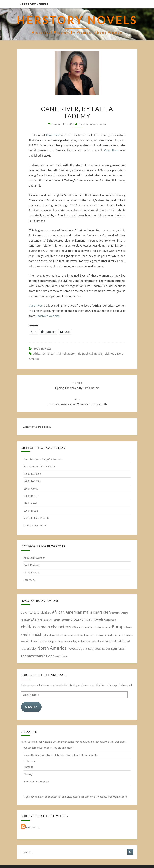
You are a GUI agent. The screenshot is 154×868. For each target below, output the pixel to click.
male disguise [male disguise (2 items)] (51, 641)
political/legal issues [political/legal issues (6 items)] (96, 649)
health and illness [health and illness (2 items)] (55, 635)
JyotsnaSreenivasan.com (38, 748)
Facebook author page (36, 781)
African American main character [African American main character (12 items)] (81, 612)
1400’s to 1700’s (32, 481)
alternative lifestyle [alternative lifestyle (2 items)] (119, 613)
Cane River (53, 135)
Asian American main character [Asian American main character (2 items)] (55, 620)
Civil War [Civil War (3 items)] (74, 627)
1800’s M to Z (31, 496)
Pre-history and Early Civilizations (43, 459)
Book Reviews (42, 349)
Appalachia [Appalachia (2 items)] (26, 620)
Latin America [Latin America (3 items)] (103, 635)
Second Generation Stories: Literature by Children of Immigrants (61, 755)
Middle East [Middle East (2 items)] (63, 641)
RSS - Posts (30, 827)
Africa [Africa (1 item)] (49, 613)
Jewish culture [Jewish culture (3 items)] (86, 635)
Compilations (31, 572)
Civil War (110, 354)
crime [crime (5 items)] (83, 627)
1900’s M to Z (31, 511)
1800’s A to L (31, 489)
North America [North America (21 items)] (52, 648)
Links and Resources (35, 525)
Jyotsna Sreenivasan (92, 124)
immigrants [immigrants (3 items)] (70, 635)
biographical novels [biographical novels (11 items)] (87, 619)
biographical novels (90, 354)
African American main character (54, 354)
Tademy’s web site (48, 316)
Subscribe (31, 707)
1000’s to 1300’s (32, 474)
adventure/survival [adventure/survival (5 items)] (34, 612)
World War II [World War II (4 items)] (62, 656)
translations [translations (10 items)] (44, 656)
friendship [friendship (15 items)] (37, 634)
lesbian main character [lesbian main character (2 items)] (122, 635)
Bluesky (28, 774)
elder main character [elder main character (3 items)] (99, 627)
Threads (28, 767)
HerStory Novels (34, 4)
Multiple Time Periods (36, 518)
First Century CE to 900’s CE (39, 466)
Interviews (30, 580)
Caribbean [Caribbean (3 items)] (110, 620)
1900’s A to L (31, 503)
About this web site (35, 558)
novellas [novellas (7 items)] (74, 649)
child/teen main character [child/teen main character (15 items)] (45, 627)
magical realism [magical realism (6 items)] (32, 641)
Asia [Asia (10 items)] (36, 619)
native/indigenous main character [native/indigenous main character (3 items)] (89, 641)
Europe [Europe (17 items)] (119, 627)
